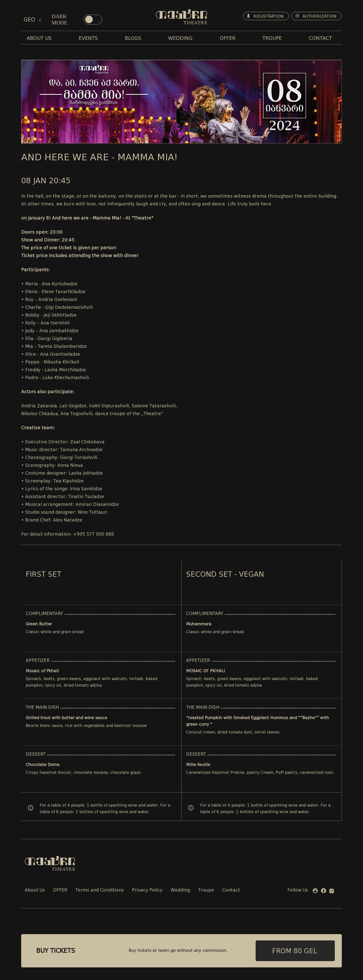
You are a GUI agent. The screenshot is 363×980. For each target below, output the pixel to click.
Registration (265, 16)
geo (33, 20)
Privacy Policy (147, 890)
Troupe (206, 890)
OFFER (60, 890)
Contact (231, 890)
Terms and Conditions (100, 890)
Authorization (316, 16)
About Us (35, 890)
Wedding (180, 890)
